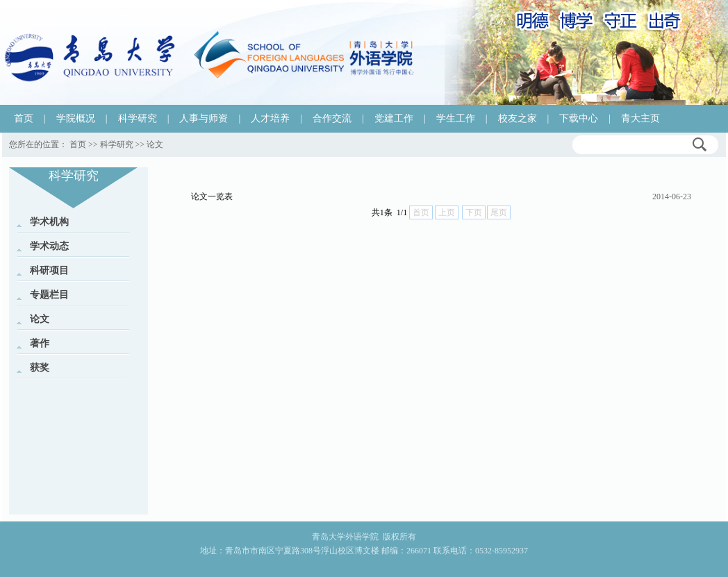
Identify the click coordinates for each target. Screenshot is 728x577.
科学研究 (138, 118)
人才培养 (270, 118)
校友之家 (518, 118)
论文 (155, 144)
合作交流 (332, 118)
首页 (24, 118)
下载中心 (579, 118)
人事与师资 (204, 118)
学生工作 (456, 118)
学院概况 (76, 118)
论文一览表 (212, 196)
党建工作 (394, 118)
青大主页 (640, 118)
